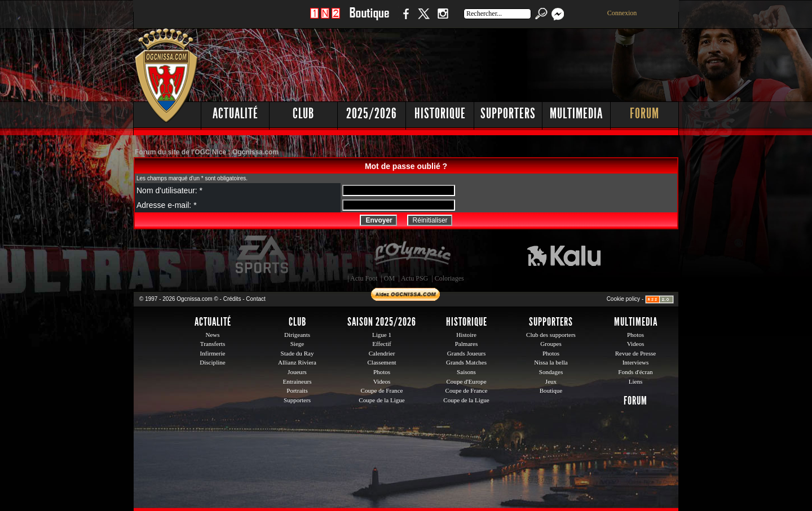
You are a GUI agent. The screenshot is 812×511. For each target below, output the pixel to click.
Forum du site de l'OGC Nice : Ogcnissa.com (207, 152)
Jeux (551, 381)
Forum (645, 114)
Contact (255, 299)
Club (303, 114)
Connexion (622, 13)
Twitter (423, 19)
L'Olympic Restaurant (412, 255)
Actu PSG (414, 278)
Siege (297, 344)
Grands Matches (466, 362)
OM (389, 278)
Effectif (382, 344)
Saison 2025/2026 (382, 322)
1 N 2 (325, 19)
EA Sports (263, 255)
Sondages (551, 372)
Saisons (466, 372)
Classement (381, 362)
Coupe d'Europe (466, 381)
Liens (636, 381)
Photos (382, 372)
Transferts (213, 344)
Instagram (443, 19)
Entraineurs (297, 381)
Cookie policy (623, 299)
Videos (382, 381)
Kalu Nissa (564, 255)
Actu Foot (364, 278)
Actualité (235, 114)
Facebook (404, 19)
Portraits (297, 390)
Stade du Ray (297, 353)
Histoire (466, 335)
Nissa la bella (551, 362)
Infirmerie (213, 353)
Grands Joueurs (467, 353)
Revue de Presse (636, 353)
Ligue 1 (382, 335)
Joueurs (297, 372)
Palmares (467, 344)
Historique (440, 114)
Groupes (551, 344)
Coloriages (449, 278)
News (212, 335)
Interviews (636, 362)
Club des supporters (551, 335)
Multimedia (576, 114)
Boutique (369, 19)
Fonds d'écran (635, 372)
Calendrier (382, 353)
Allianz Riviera (297, 362)
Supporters (508, 114)
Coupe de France (382, 390)
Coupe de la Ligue (381, 400)
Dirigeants (297, 335)
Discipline (212, 362)
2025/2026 (372, 114)
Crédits (232, 299)
